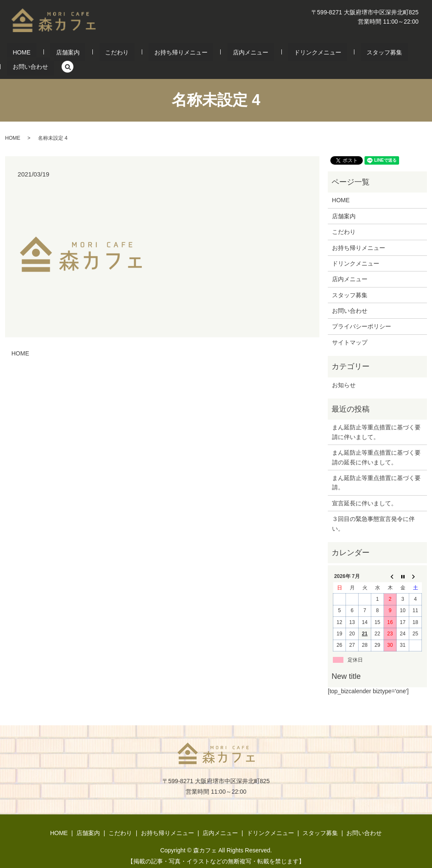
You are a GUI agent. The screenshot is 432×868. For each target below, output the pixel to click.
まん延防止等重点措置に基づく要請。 (376, 469)
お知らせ (344, 372)
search (405, 54)
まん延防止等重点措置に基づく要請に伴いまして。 (376, 419)
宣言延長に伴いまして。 (364, 490)
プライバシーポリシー (362, 314)
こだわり (102, 54)
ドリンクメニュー (269, 54)
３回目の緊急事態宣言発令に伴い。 (373, 510)
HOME (30, 54)
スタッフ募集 (324, 54)
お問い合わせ (374, 54)
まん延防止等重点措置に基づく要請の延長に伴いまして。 (376, 444)
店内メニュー (213, 54)
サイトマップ (350, 329)
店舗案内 (65, 54)
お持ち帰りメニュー (155, 54)
